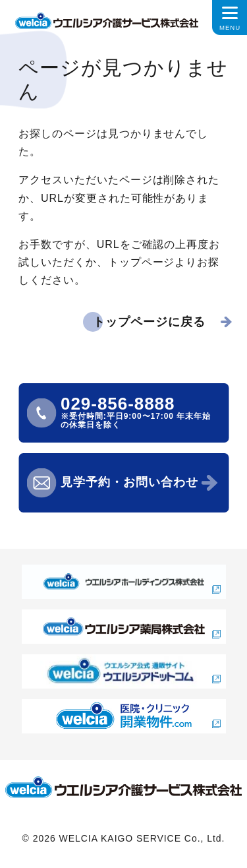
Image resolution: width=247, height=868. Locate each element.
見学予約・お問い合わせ (129, 482)
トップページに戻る (149, 322)
